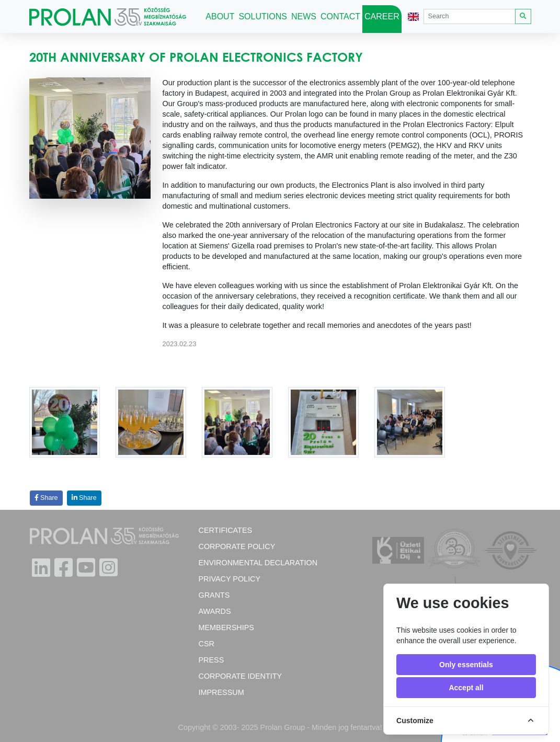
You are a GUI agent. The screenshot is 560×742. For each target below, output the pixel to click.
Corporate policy (237, 546)
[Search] (470, 16)
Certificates (225, 530)
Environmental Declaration (258, 563)
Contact (340, 16)
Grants (214, 595)
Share (46, 498)
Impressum (221, 692)
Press (211, 660)
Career (382, 16)
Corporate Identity (240, 676)
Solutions (262, 16)
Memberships (226, 627)
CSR (206, 644)
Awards (214, 611)
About (221, 15)
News (304, 16)
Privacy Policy (229, 579)
